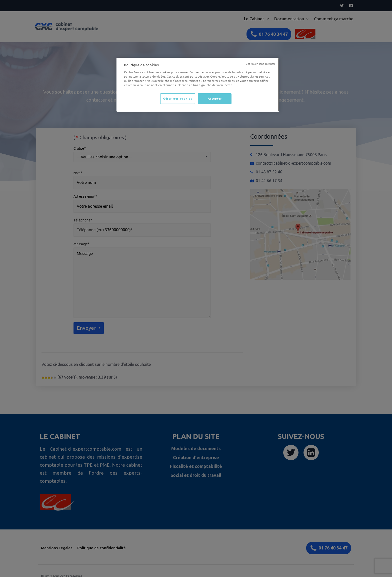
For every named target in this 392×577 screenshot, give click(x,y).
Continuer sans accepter (260, 64)
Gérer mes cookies (178, 98)
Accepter (215, 98)
